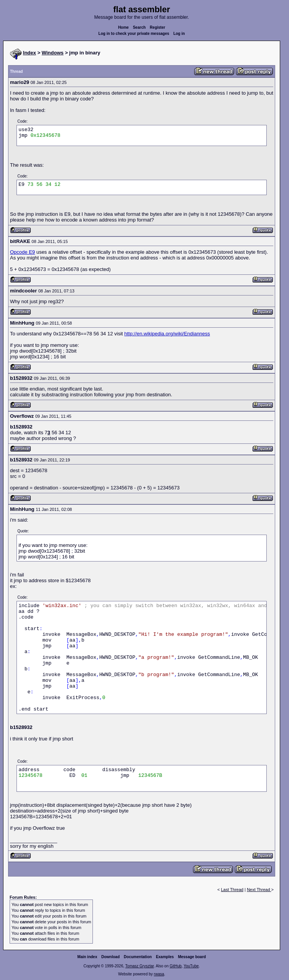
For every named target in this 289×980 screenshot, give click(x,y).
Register (157, 27)
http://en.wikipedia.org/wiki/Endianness (167, 334)
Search (139, 27)
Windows (53, 53)
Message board (192, 957)
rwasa (159, 974)
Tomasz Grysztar (139, 966)
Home (124, 27)
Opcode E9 (22, 252)
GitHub (176, 966)
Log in (179, 34)
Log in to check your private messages (134, 34)
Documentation (138, 957)
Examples (165, 957)
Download (111, 957)
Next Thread (259, 890)
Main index (88, 957)
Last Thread (232, 890)
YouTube (191, 966)
